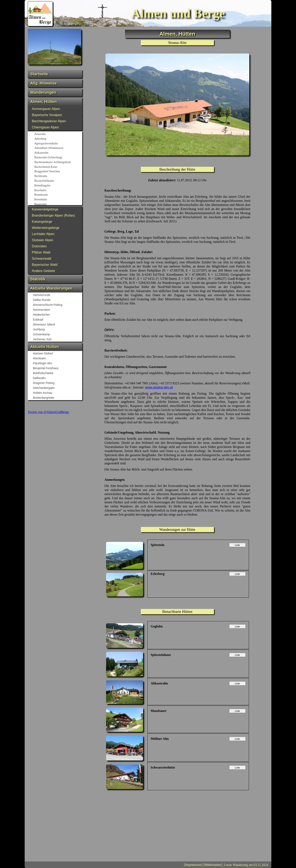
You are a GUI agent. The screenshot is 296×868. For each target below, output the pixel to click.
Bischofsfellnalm (58, 181)
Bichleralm (58, 176)
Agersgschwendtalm (58, 144)
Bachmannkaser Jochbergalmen (58, 162)
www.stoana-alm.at (159, 387)
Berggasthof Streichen (58, 172)
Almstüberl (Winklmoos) (58, 148)
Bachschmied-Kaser (58, 167)
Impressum (193, 865)
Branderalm (58, 195)
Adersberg (58, 139)
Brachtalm (58, 191)
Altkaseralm (58, 153)
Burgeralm (58, 204)
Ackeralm (58, 134)
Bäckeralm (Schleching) (58, 158)
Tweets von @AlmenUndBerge (48, 412)
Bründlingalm (58, 186)
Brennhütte (58, 200)
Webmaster (213, 865)
